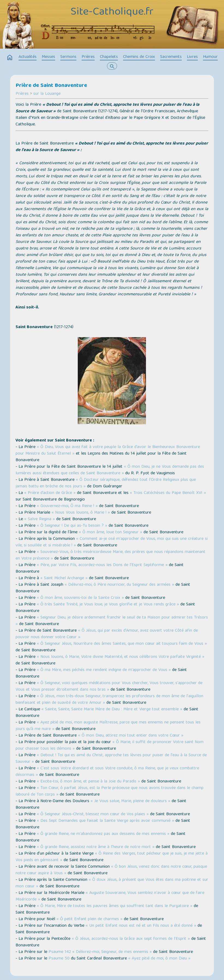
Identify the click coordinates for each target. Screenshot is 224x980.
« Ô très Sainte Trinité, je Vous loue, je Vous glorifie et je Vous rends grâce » (108, 605)
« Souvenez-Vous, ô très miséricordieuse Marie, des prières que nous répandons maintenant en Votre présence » (110, 555)
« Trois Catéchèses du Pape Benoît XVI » (168, 493)
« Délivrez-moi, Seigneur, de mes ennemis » (112, 952)
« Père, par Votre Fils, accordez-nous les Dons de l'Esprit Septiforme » (102, 565)
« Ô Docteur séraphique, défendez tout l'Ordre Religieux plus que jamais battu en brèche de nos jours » (106, 483)
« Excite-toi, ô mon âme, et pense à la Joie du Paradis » (88, 782)
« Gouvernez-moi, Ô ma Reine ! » (67, 506)
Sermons (68, 57)
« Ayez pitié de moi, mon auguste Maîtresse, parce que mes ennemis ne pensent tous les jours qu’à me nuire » (108, 726)
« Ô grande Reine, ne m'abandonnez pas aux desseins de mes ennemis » (103, 834)
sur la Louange (47, 94)
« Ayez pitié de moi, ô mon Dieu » (159, 959)
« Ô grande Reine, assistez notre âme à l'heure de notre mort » (96, 847)
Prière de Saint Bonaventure (51, 86)
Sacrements (171, 57)
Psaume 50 (59, 959)
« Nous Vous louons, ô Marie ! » (81, 513)
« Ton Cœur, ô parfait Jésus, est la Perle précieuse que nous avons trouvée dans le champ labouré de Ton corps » (110, 791)
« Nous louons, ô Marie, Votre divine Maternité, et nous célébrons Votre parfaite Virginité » (121, 657)
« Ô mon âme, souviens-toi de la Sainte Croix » (80, 598)
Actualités (28, 57)
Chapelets (109, 57)
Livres (192, 57)
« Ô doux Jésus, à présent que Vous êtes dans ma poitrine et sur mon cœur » (112, 883)
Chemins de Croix (139, 57)
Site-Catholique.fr (112, 12)
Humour (210, 57)
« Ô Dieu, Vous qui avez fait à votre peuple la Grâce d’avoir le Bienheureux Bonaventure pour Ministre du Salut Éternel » (108, 451)
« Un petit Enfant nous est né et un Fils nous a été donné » (141, 926)
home (10, 58)
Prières (88, 57)
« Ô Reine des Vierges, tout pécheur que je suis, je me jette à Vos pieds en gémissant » (112, 857)
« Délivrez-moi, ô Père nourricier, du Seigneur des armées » (119, 585)
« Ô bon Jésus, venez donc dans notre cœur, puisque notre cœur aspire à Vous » (111, 870)
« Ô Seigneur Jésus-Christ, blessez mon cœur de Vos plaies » (93, 814)
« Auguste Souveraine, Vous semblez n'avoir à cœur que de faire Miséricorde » (110, 896)
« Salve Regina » (40, 519)
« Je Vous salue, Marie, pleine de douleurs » (130, 801)
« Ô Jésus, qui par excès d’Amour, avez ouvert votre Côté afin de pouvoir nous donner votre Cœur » (107, 634)
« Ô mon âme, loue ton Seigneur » (110, 532)
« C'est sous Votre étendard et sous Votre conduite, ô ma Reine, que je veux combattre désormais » (107, 772)
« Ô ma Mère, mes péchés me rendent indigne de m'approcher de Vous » (104, 670)
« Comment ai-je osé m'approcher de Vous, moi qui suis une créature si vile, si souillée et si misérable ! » (112, 542)
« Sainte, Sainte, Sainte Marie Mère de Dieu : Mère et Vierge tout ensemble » (112, 710)
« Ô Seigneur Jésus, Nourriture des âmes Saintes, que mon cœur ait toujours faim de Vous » (122, 644)
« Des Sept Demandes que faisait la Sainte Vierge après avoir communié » (105, 821)
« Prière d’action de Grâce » (50, 493)
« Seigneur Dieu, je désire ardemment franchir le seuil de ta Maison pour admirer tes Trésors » (112, 621)
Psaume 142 (60, 952)
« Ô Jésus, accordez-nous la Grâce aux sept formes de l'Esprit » (131, 939)
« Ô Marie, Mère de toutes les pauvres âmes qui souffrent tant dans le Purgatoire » (115, 906)
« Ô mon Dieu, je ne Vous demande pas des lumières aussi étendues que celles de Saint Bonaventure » (110, 470)
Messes (48, 57)
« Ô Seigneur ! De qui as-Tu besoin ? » (72, 526)
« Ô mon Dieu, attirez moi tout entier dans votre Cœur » (131, 736)
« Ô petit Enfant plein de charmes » (89, 919)
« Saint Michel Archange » (64, 578)
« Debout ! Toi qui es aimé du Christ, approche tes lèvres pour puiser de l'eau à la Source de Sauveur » (111, 759)
